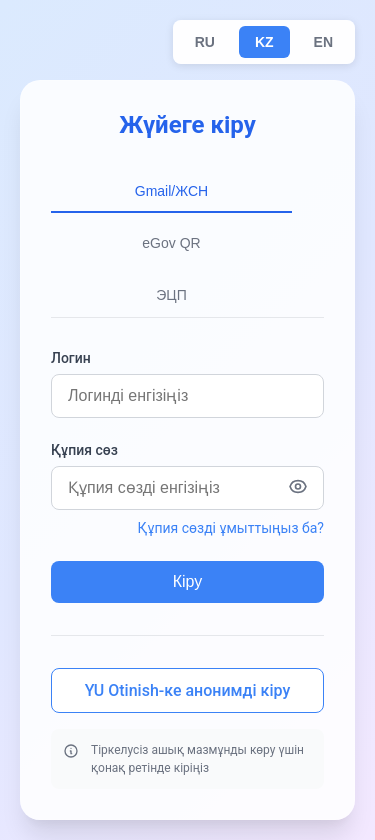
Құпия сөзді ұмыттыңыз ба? (231, 528)
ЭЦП (171, 295)
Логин (71, 358)
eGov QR (171, 243)
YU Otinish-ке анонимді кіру (187, 690)
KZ (264, 42)
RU (205, 42)
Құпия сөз (84, 450)
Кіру (188, 581)
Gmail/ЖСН (171, 191)
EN (323, 42)
